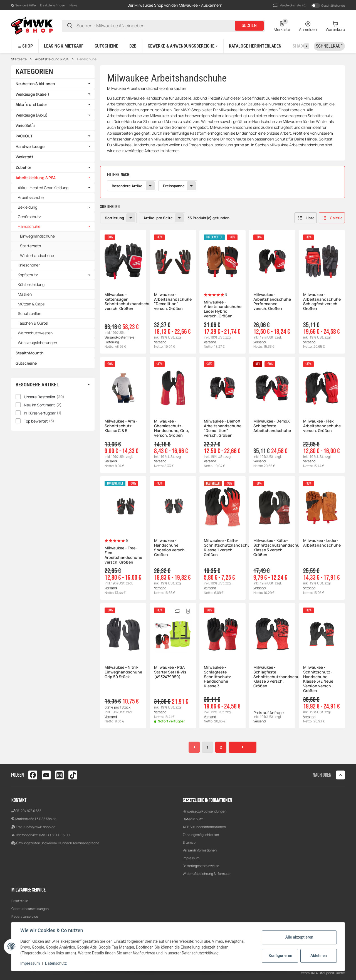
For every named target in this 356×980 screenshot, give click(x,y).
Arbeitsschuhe (31, 197)
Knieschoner (29, 265)
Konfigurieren (280, 956)
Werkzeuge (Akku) (32, 115)
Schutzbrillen (29, 313)
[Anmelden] (308, 26)
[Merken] (188, 611)
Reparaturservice (25, 916)
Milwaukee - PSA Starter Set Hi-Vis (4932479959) (170, 672)
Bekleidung (28, 207)
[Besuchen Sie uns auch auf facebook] (33, 775)
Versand (160, 342)
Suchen (249, 25)
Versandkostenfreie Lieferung (119, 340)
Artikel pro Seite (158, 218)
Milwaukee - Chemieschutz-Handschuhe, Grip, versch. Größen (172, 428)
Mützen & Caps (31, 304)
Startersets (30, 246)
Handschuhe (87, 59)
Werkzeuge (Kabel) (32, 94)
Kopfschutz (28, 275)
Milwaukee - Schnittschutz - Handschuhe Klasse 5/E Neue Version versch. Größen (318, 679)
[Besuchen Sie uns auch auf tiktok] (73, 775)
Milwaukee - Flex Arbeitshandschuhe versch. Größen (322, 426)
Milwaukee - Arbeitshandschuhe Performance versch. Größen (272, 302)
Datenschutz (193, 819)
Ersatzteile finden (53, 5)
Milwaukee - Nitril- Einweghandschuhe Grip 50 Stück (123, 672)
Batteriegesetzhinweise (201, 866)
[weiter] (243, 747)
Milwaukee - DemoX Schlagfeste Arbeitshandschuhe (272, 426)
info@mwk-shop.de (41, 827)
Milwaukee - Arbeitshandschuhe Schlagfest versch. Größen (322, 302)
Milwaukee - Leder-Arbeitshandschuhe (322, 543)
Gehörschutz (29, 217)
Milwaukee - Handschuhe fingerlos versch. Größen (170, 548)
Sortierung (114, 218)
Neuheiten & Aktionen (35, 84)
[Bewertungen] (214, 295)
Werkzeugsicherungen (37, 343)
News (73, 5)
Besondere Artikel (128, 186)
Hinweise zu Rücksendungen (205, 811)
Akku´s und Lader (31, 104)
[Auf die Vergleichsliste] (177, 611)
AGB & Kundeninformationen (204, 827)
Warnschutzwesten (35, 333)
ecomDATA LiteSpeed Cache (323, 973)
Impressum (191, 858)
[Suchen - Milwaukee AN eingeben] (70, 26)
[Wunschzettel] (282, 26)
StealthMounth (29, 353)
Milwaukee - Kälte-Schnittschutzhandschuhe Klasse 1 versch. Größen (222, 548)
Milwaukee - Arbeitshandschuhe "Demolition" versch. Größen (173, 302)
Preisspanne (174, 186)
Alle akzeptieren (299, 937)
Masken (25, 294)
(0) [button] (289, 5)
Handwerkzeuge (30, 146)
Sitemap (189, 842)
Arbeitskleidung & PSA (52, 59)
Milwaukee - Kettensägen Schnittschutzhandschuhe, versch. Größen (123, 302)
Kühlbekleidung (31, 284)
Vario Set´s (26, 125)
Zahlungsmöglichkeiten (201, 835)
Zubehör (23, 167)
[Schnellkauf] (329, 46)
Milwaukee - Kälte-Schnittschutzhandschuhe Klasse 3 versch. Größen (272, 548)
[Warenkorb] (335, 26)
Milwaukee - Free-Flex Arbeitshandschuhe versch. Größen (123, 555)
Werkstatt (24, 157)
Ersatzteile (20, 901)
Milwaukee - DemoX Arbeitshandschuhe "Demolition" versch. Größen (222, 428)
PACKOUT (24, 136)
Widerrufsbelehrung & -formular (207, 874)
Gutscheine (26, 363)
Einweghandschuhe (37, 236)
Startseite (19, 59)
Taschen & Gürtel (33, 323)
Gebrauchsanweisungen (30, 909)
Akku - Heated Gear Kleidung (43, 188)
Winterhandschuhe (37, 256)
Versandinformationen (200, 850)
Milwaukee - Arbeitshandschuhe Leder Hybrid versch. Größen (222, 309)
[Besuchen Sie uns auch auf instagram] (60, 775)
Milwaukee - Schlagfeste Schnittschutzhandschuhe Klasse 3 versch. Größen (272, 677)
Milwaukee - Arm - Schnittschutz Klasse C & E (121, 426)
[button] (23, 5)
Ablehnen (319, 956)
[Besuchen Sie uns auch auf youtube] (46, 775)
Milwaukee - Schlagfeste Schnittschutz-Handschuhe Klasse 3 (218, 677)
